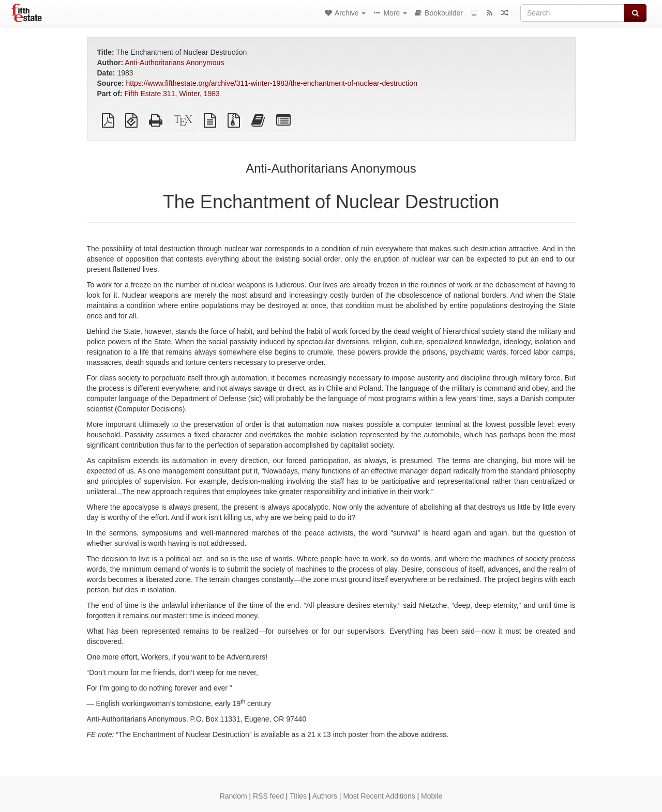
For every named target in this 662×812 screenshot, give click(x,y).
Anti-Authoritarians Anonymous (174, 63)
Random (234, 796)
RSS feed (268, 796)
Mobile (432, 796)
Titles (298, 796)
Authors (325, 796)
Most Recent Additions (379, 796)
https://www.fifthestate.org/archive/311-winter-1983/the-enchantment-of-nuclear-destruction (272, 83)
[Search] (572, 13)
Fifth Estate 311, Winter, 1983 (172, 94)
